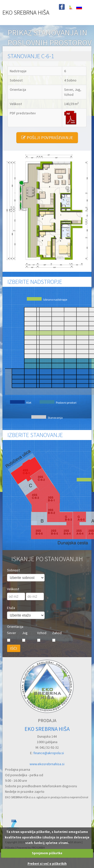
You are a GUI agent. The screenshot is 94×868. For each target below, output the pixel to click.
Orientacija (15, 627)
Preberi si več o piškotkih (47, 864)
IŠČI (14, 648)
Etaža (11, 608)
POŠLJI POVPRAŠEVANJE (47, 138)
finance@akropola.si (49, 753)
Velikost (13, 589)
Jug (25, 633)
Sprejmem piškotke (47, 853)
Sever (12, 633)
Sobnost (13, 570)
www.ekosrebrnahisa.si (47, 764)
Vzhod (42, 633)
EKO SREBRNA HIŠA (26, 12)
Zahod (57, 633)
